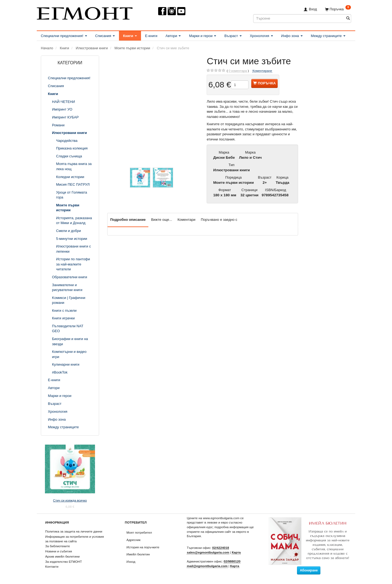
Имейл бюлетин (138, 554)
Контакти (52, 566)
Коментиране (262, 71)
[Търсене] (348, 18)
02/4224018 (221, 548)
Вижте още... (162, 220)
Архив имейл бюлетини (62, 556)
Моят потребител (139, 532)
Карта (236, 552)
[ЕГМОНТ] (85, 12)
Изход (131, 562)
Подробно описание (128, 220)
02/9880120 (232, 561)
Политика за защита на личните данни (74, 531)
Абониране (309, 570)
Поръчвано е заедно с (219, 220)
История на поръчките (143, 547)
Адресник (134, 540)
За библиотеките (58, 546)
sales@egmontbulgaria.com (208, 552)
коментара (238, 71)
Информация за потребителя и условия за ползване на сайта (75, 539)
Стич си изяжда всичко (70, 500)
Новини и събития (59, 551)
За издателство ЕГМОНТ (64, 562)
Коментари (186, 220)
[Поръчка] (338, 9)
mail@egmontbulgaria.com (207, 566)
